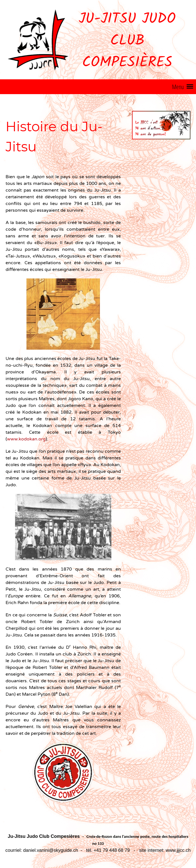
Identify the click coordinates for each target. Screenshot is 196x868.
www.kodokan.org (26, 439)
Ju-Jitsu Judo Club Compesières (127, 41)
